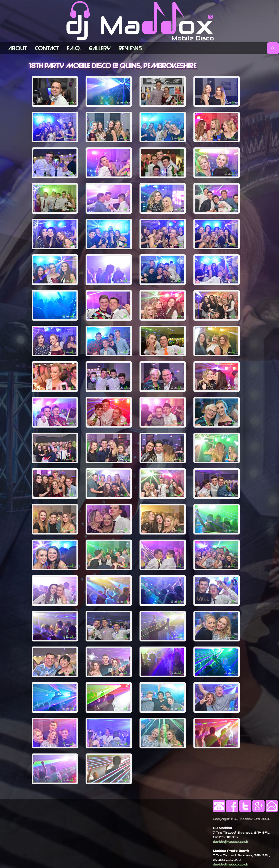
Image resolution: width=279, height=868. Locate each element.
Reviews (130, 48)
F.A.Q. (74, 48)
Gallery (100, 48)
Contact (47, 48)
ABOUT (18, 48)
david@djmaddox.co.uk (231, 842)
